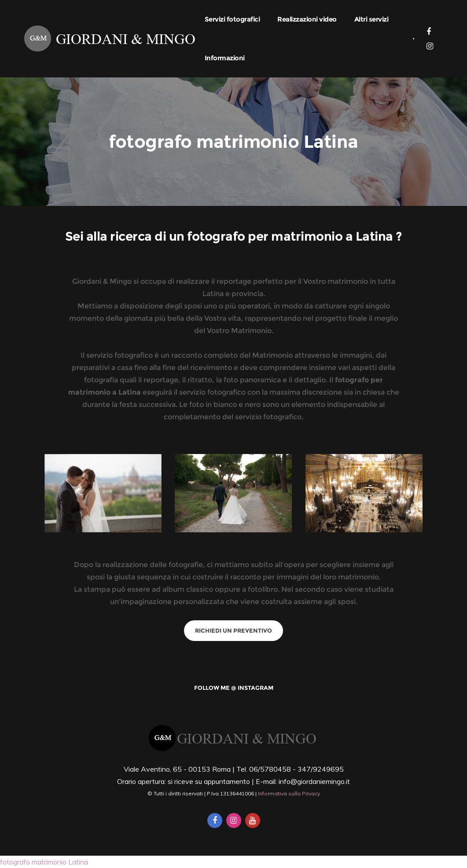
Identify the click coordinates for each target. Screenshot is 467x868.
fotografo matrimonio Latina (44, 862)
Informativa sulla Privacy (289, 793)
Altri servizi (371, 19)
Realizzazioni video (307, 19)
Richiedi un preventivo (233, 630)
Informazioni (225, 58)
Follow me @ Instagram (234, 688)
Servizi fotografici (232, 19)
